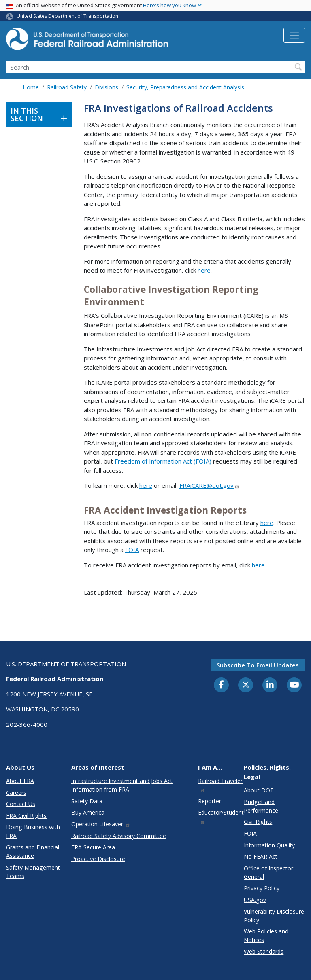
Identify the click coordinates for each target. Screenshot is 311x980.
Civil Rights (258, 822)
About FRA (20, 781)
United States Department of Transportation (67, 16)
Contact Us (21, 804)
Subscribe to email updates (258, 665)
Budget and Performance (261, 806)
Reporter (210, 801)
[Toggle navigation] (294, 35)
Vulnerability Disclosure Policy (274, 916)
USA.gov (255, 900)
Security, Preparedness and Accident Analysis (185, 87)
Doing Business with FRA (33, 831)
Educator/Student (221, 816)
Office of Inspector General (268, 872)
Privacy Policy (262, 888)
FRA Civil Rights (26, 816)
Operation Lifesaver (101, 824)
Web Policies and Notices (266, 936)
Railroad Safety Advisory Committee (119, 836)
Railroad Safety (67, 87)
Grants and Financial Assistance (33, 851)
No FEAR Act (261, 856)
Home (31, 87)
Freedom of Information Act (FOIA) (163, 461)
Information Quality (269, 845)
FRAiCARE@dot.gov (209, 485)
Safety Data (87, 801)
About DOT (259, 790)
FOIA (132, 550)
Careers (16, 793)
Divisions (107, 87)
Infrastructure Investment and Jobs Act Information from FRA (122, 785)
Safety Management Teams (33, 872)
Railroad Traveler (220, 785)
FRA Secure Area (93, 847)
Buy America (88, 812)
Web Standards (264, 951)
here (204, 270)
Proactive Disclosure (98, 859)
